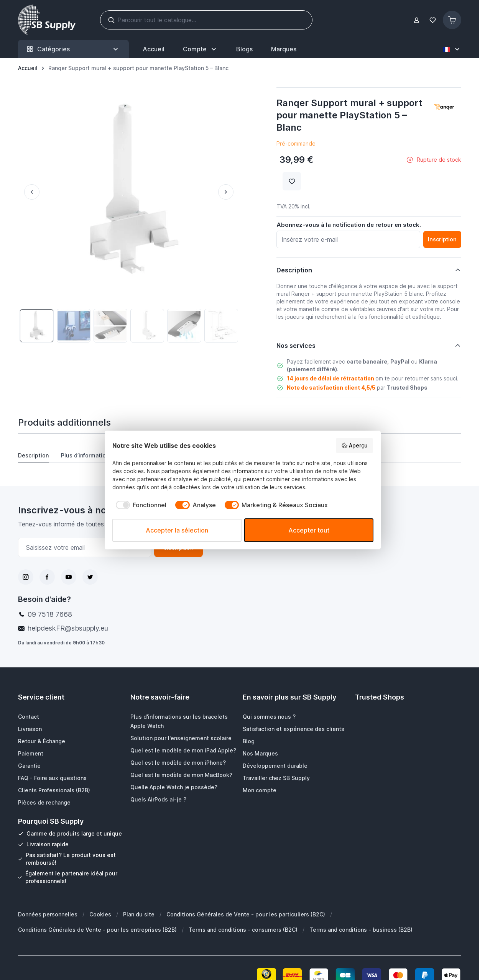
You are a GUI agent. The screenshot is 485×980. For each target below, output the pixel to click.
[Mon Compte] (200, 49)
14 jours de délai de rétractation (330, 378)
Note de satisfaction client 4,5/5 (331, 388)
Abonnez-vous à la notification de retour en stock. (349, 225)
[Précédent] (29, 192)
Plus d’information (85, 455)
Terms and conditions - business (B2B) (361, 930)
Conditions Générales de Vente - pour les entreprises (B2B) (97, 930)
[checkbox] (140, 505)
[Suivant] (229, 192)
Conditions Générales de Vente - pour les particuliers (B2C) (246, 914)
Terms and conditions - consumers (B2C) (243, 930)
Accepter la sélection (177, 530)
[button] (444, 108)
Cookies (100, 914)
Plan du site (139, 914)
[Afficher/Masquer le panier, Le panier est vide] (452, 20)
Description (33, 455)
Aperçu (354, 446)
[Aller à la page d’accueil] (28, 68)
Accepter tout (309, 530)
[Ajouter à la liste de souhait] (292, 181)
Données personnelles (48, 914)
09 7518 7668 (50, 614)
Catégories (73, 49)
